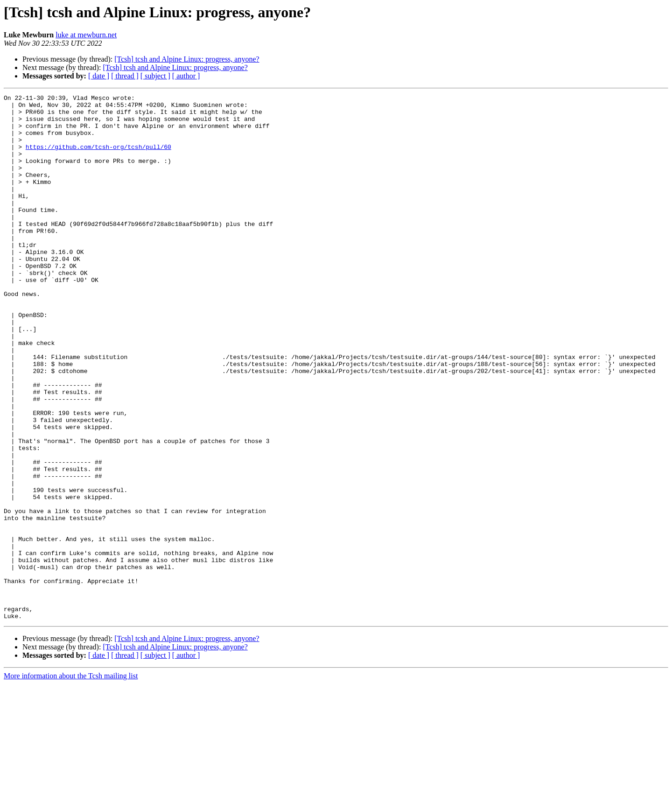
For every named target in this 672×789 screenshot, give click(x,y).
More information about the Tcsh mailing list (71, 781)
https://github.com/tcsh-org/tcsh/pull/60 (98, 158)
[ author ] (186, 76)
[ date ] (99, 76)
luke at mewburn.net (86, 35)
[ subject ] (155, 76)
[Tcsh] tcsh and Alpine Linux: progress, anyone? (187, 59)
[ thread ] (125, 76)
